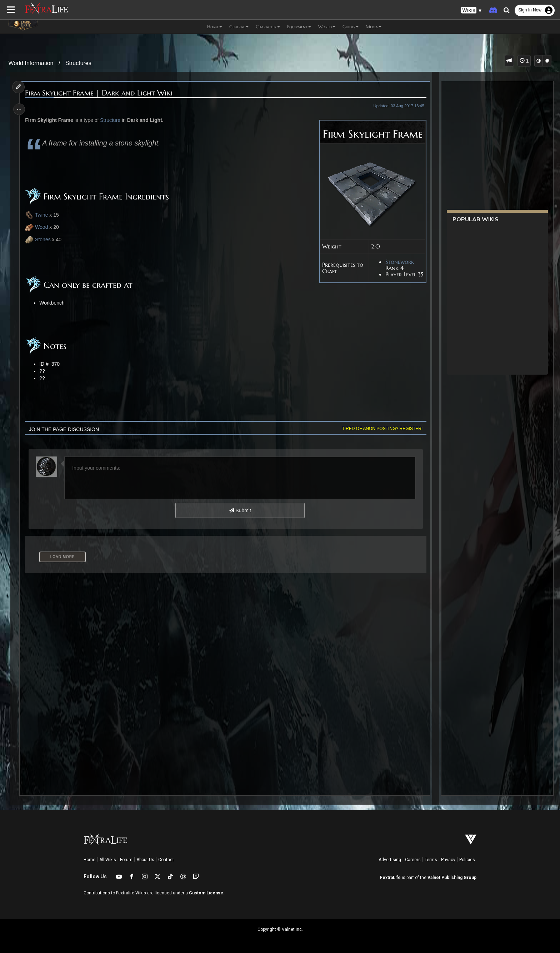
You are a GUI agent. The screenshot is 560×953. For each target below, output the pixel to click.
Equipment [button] (299, 27)
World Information (31, 63)
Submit (240, 510)
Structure (112, 120)
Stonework (398, 262)
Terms (431, 860)
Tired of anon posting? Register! (380, 429)
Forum (126, 860)
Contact (166, 860)
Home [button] (215, 27)
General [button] (239, 27)
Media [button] (374, 27)
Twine (38, 215)
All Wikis (108, 860)
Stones (44, 240)
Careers (413, 860)
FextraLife (390, 878)
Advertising (390, 860)
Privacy (448, 860)
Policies (467, 860)
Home (89, 860)
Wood (43, 227)
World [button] (327, 27)
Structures (78, 63)
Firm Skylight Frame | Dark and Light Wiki (101, 93)
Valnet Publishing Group (452, 878)
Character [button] (268, 27)
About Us (145, 860)
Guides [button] (351, 27)
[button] (471, 11)
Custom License (206, 893)
